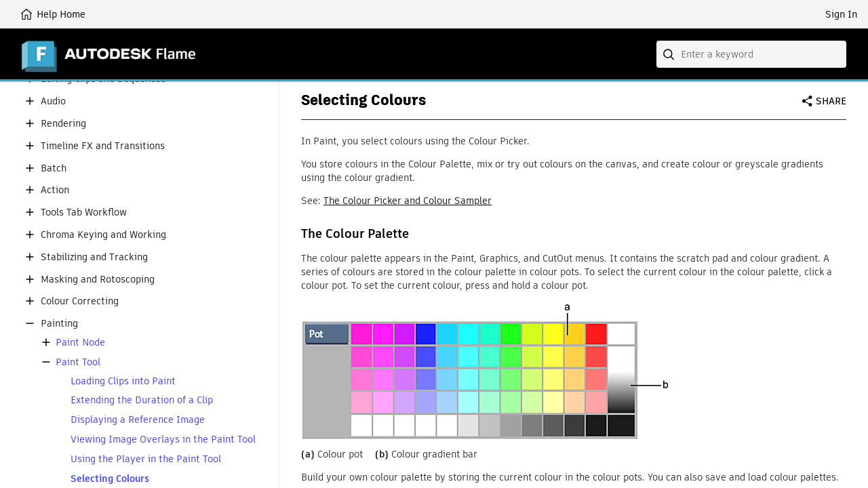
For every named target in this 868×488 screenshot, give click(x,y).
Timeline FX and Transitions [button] (103, 146)
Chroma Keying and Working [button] (103, 235)
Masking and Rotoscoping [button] (98, 280)
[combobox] (751, 54)
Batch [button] (54, 168)
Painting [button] (59, 324)
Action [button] (55, 190)
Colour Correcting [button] (80, 301)
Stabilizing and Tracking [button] (94, 257)
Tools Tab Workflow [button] (84, 212)
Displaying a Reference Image (138, 420)
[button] (30, 101)
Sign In (841, 14)
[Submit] (670, 54)
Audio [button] (53, 101)
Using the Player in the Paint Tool (146, 459)
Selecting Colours (110, 479)
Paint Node (80, 343)
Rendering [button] (63, 124)
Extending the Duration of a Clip (142, 400)
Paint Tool (78, 362)
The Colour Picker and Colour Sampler (408, 201)
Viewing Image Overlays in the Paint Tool (163, 440)
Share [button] (831, 101)
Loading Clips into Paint (123, 381)
